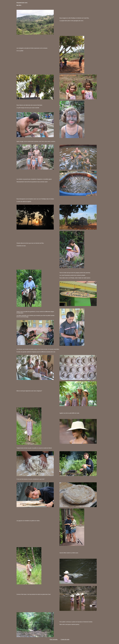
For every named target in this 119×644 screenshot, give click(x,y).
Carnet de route (65, 639)
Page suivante (54, 639)
